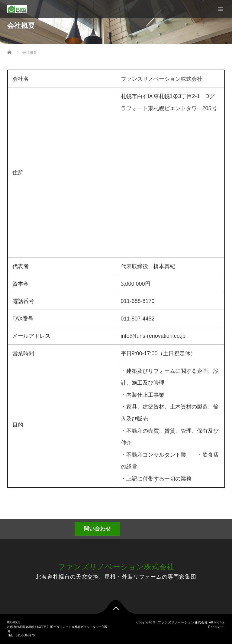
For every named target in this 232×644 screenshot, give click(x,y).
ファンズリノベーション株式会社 (116, 567)
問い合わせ (97, 529)
